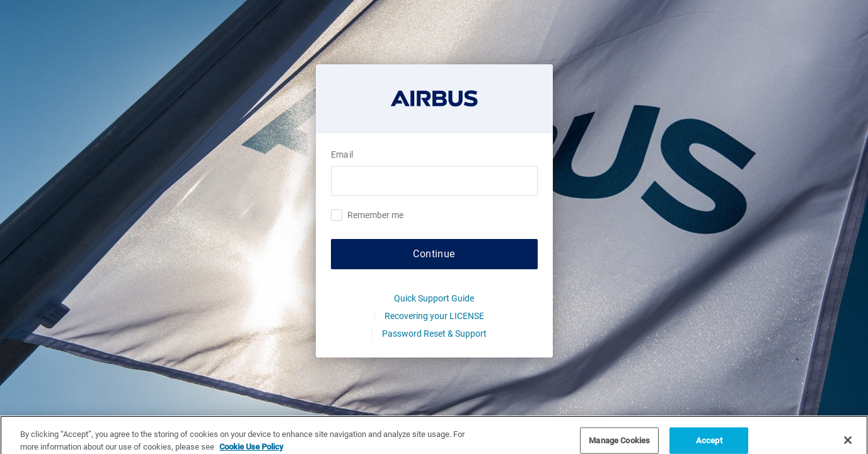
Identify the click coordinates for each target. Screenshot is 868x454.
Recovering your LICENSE (434, 316)
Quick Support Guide (434, 298)
